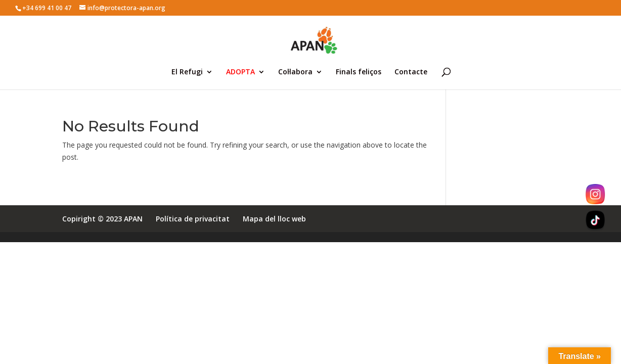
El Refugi (187, 72)
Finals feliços (359, 72)
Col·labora (295, 72)
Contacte (411, 72)
